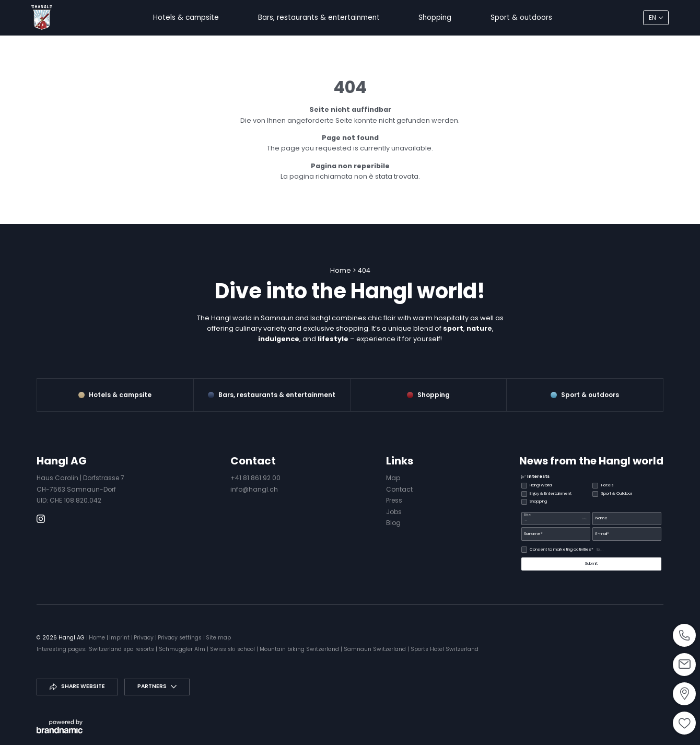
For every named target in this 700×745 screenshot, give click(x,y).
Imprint (120, 638)
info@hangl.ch (254, 489)
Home (341, 270)
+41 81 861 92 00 (255, 478)
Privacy (144, 638)
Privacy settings (180, 638)
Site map (218, 638)
